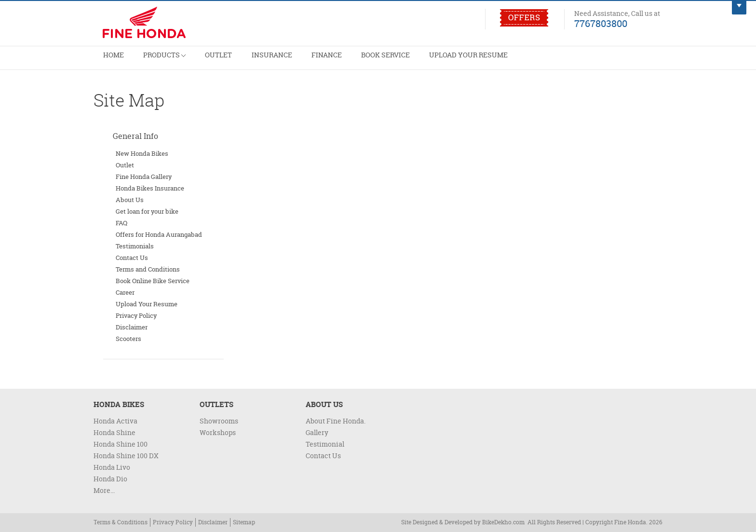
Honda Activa (115, 421)
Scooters (128, 339)
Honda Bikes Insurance (150, 188)
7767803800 (601, 23)
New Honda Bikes (142, 153)
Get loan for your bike (147, 211)
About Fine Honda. (336, 421)
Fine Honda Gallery (144, 177)
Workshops (218, 432)
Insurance (284, 61)
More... (104, 490)
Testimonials (135, 246)
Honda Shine (115, 432)
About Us (130, 200)
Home (115, 61)
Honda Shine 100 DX (126, 456)
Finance (343, 61)
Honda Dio (110, 479)
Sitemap (244, 522)
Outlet (227, 61)
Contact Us (132, 258)
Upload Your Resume (494, 61)
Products (169, 57)
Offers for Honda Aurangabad (159, 234)
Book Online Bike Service (153, 281)
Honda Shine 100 (121, 444)
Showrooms (219, 421)
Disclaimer (132, 327)
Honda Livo (112, 467)
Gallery (317, 432)
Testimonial (325, 444)
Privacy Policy (136, 315)
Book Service (406, 61)
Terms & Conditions (121, 522)
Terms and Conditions (148, 269)
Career (125, 292)
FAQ (121, 223)
